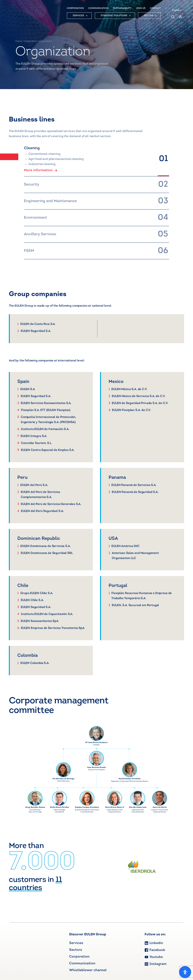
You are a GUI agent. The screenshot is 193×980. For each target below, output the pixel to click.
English (177, 10)
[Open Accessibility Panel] (185, 972)
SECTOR (150, 16)
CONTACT (155, 8)
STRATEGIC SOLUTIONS (116, 16)
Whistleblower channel (88, 970)
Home (19, 41)
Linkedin (154, 943)
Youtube (154, 957)
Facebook (155, 950)
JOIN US (141, 8)
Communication (82, 964)
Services (76, 943)
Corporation (30, 41)
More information (41, 170)
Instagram (155, 964)
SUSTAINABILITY (122, 8)
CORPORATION (75, 8)
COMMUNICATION (98, 8)
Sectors (76, 950)
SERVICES (80, 16)
